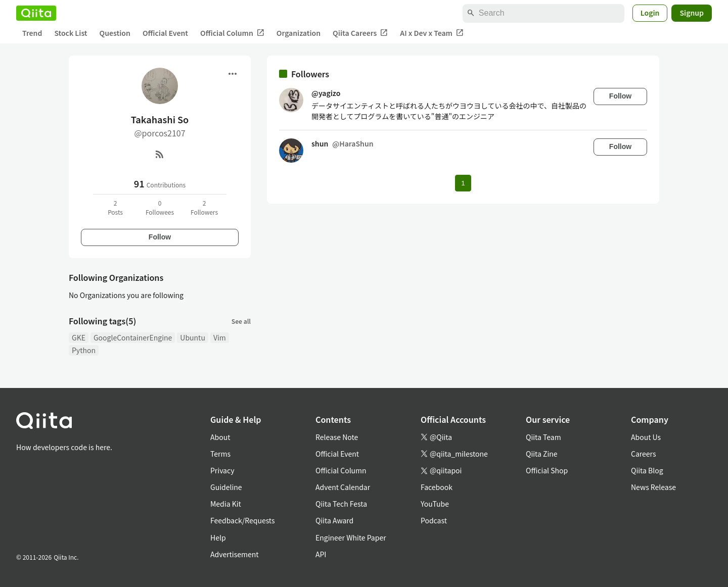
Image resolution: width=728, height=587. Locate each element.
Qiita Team (543, 437)
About (220, 437)
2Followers (204, 207)
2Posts (115, 207)
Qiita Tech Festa (341, 504)
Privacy (222, 470)
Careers (643, 454)
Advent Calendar (343, 487)
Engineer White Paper (351, 537)
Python (84, 350)
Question (115, 33)
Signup (692, 13)
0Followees (160, 207)
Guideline (226, 487)
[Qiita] (36, 13)
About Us (646, 437)
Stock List (71, 33)
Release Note (337, 437)
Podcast (434, 520)
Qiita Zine (542, 454)
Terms (220, 454)
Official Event (165, 33)
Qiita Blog (647, 470)
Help (218, 537)
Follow (160, 237)
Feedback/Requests (243, 520)
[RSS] (160, 154)
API (321, 554)
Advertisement (235, 554)
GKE (79, 337)
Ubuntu (193, 337)
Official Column (232, 33)
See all (241, 321)
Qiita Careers (360, 33)
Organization (299, 33)
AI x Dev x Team (432, 33)
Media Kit (226, 504)
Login (650, 13)
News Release (653, 487)
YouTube (435, 504)
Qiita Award (334, 520)
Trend (32, 33)
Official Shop (547, 470)
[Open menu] (233, 74)
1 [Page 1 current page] (463, 183)
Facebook (437, 487)
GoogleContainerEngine (133, 337)
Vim (220, 337)
